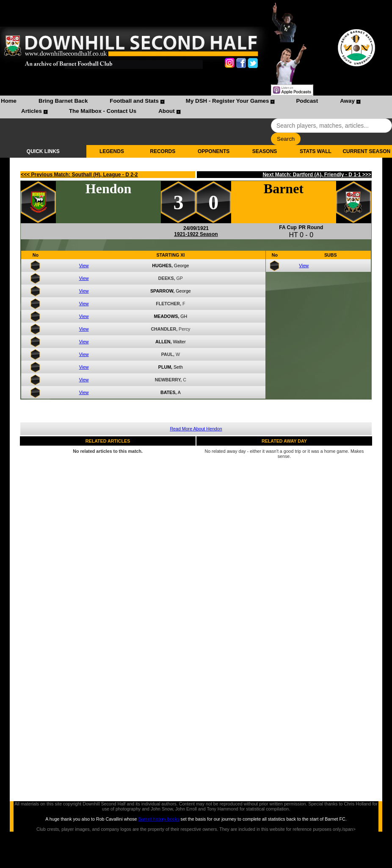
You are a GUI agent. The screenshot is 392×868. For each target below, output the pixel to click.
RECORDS (163, 151)
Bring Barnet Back (63, 101)
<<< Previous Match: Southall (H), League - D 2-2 (79, 175)
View (84, 266)
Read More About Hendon (196, 429)
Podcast (307, 101)
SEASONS (265, 151)
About (167, 111)
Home (9, 101)
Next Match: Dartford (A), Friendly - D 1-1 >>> (317, 175)
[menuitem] (9, 102)
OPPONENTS (214, 151)
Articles (32, 111)
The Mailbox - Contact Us (103, 111)
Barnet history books (159, 819)
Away (347, 101)
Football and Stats (134, 101)
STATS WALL (316, 151)
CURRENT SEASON (366, 151)
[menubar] (196, 107)
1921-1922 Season (196, 234)
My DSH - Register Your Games (228, 101)
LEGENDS (112, 151)
